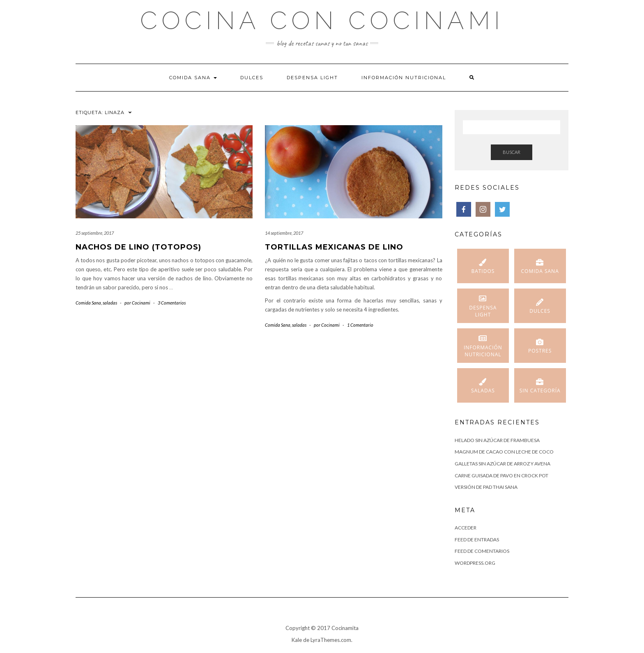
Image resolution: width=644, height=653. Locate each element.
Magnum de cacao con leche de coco (504, 452)
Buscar (512, 152)
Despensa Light (312, 78)
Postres (540, 351)
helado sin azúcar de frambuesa (497, 440)
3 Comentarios (172, 303)
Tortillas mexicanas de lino (334, 247)
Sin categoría (540, 391)
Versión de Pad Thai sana (486, 487)
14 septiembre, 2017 (284, 233)
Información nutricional (404, 78)
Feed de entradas (477, 540)
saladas (110, 303)
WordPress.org (475, 563)
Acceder (466, 528)
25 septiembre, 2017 (95, 233)
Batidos (483, 271)
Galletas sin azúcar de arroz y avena (503, 464)
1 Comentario (360, 325)
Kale (297, 640)
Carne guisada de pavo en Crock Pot (501, 475)
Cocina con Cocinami (322, 21)
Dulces (252, 78)
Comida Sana (193, 78)
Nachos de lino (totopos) (138, 247)
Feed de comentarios (482, 551)
